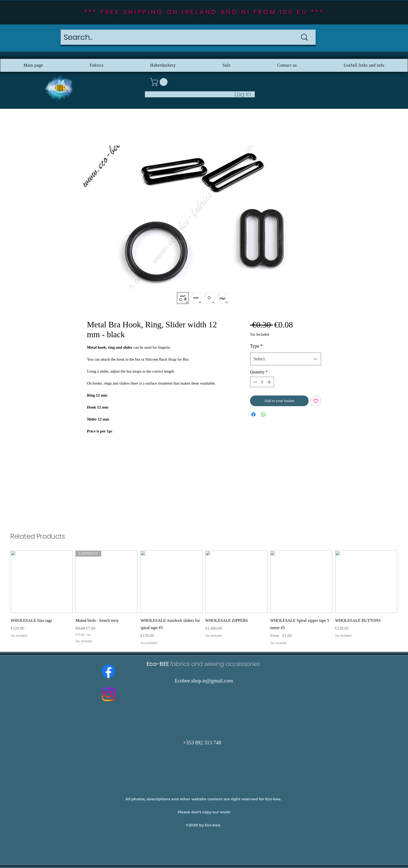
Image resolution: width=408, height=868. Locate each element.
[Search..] (173, 37)
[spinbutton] (262, 382)
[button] (160, 82)
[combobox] (286, 359)
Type (256, 346)
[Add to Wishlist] (316, 401)
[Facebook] (108, 671)
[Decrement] (254, 382)
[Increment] (270, 382)
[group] (204, 598)
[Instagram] (108, 694)
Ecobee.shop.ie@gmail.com (204, 681)
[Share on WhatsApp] (263, 414)
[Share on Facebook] (253, 414)
